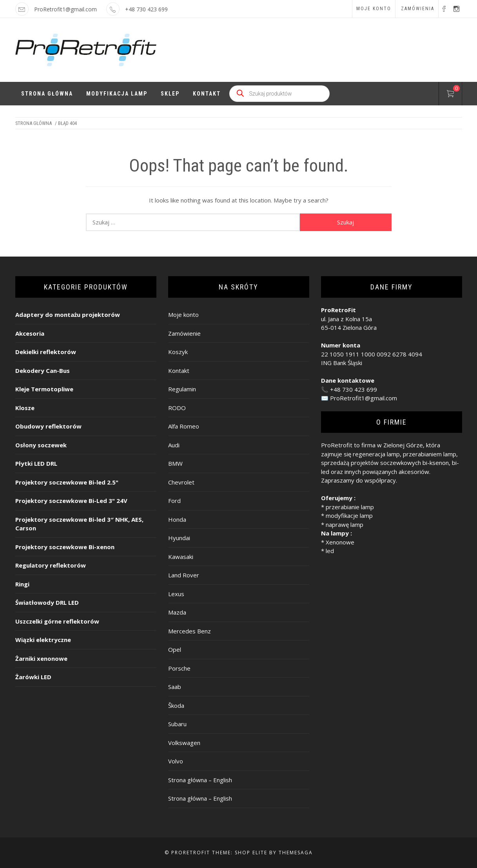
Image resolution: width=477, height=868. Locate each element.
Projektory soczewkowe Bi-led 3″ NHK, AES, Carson (79, 524)
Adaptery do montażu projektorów (68, 315)
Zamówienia (418, 9)
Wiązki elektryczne (43, 640)
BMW (175, 463)
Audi (174, 445)
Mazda (177, 612)
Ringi (22, 584)
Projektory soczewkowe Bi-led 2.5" (67, 482)
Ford (174, 501)
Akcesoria (30, 333)
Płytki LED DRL (36, 463)
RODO (177, 408)
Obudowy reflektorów (48, 426)
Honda (177, 519)
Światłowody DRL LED (47, 602)
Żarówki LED (33, 677)
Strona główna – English (200, 780)
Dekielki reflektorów (46, 352)
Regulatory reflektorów (51, 565)
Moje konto (374, 9)
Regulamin (182, 389)
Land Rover (184, 575)
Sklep (170, 94)
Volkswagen (184, 743)
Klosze (25, 408)
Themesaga (296, 853)
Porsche (179, 668)
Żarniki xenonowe (41, 658)
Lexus (176, 594)
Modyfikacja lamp (117, 94)
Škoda (176, 705)
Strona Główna (47, 94)
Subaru (177, 724)
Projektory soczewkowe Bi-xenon (65, 547)
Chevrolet (181, 482)
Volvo (176, 761)
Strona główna (34, 123)
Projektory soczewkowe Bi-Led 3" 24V (71, 501)
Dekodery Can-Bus (43, 371)
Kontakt (207, 94)
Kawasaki (181, 557)
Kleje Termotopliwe (44, 389)
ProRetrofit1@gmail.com (65, 9)
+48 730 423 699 (354, 389)
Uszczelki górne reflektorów (57, 621)
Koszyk (178, 352)
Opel (175, 649)
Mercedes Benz (190, 631)
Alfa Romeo (184, 426)
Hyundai (179, 538)
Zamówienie (184, 333)
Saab (175, 687)
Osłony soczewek (41, 445)
